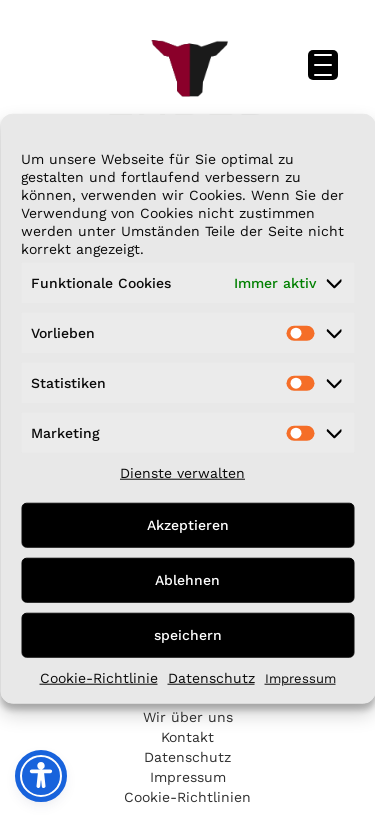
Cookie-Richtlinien (187, 797)
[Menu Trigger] (323, 65)
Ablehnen (187, 580)
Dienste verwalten (182, 472)
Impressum (300, 677)
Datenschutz (211, 677)
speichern (188, 635)
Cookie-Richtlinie (99, 677)
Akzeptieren (188, 525)
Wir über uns (188, 717)
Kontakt (187, 737)
